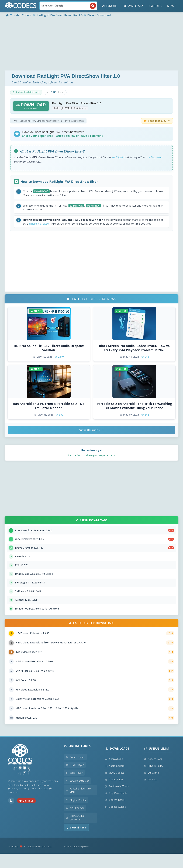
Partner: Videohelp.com (76, 861)
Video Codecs (115, 787)
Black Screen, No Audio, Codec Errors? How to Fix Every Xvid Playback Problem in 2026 (134, 354)
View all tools (76, 842)
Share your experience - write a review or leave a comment (63, 136)
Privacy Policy (154, 780)
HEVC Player (75, 779)
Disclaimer (152, 787)
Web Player (74, 787)
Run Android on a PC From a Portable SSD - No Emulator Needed (49, 412)
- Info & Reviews (48, 121)
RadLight (117, 157)
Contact (150, 794)
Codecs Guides (115, 821)
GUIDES (156, 6)
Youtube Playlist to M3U (78, 805)
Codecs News (115, 814)
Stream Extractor (77, 795)
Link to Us (26, 815)
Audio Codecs (115, 780)
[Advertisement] (92, 44)
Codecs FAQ (153, 773)
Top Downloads (116, 807)
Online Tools (77, 760)
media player (154, 157)
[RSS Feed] (11, 815)
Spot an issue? (157, 121)
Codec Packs (114, 794)
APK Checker (75, 822)
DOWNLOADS (133, 6)
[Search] (68, 6)
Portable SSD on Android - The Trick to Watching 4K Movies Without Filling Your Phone (134, 412)
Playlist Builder (76, 814)
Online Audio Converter (75, 832)
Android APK (114, 773)
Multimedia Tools (117, 801)
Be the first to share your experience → (92, 462)
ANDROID (110, 6)
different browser (52, 225)
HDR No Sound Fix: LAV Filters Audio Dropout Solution (49, 354)
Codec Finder (75, 771)
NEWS (172, 6)
